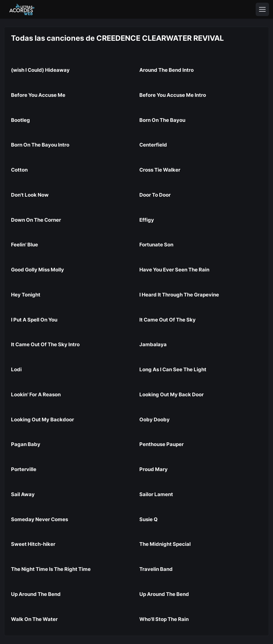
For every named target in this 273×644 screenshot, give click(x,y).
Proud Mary (153, 469)
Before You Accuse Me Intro (173, 95)
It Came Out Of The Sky (167, 320)
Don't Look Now (30, 195)
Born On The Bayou (162, 120)
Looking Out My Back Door (171, 394)
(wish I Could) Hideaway (40, 70)
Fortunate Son (156, 245)
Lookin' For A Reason (36, 394)
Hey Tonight (26, 295)
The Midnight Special (165, 544)
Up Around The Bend (36, 594)
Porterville (24, 469)
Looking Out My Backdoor (42, 419)
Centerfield (153, 145)
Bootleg (20, 120)
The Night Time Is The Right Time (51, 569)
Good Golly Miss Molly (37, 270)
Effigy (147, 220)
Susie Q (148, 519)
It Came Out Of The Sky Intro (45, 344)
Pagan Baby (26, 444)
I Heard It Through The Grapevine (179, 295)
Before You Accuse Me (38, 95)
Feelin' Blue (24, 245)
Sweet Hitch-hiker (33, 544)
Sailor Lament (156, 494)
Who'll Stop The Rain (164, 619)
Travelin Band (156, 569)
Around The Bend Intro (166, 70)
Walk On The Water (34, 619)
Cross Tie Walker (160, 170)
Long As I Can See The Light (173, 369)
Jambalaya (153, 344)
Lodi (16, 369)
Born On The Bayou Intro (40, 145)
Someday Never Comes (39, 519)
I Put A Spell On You (34, 320)
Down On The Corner (36, 220)
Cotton (19, 170)
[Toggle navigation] (262, 9)
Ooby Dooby (154, 419)
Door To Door (155, 195)
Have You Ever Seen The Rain (174, 270)
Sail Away (23, 494)
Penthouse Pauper (161, 444)
